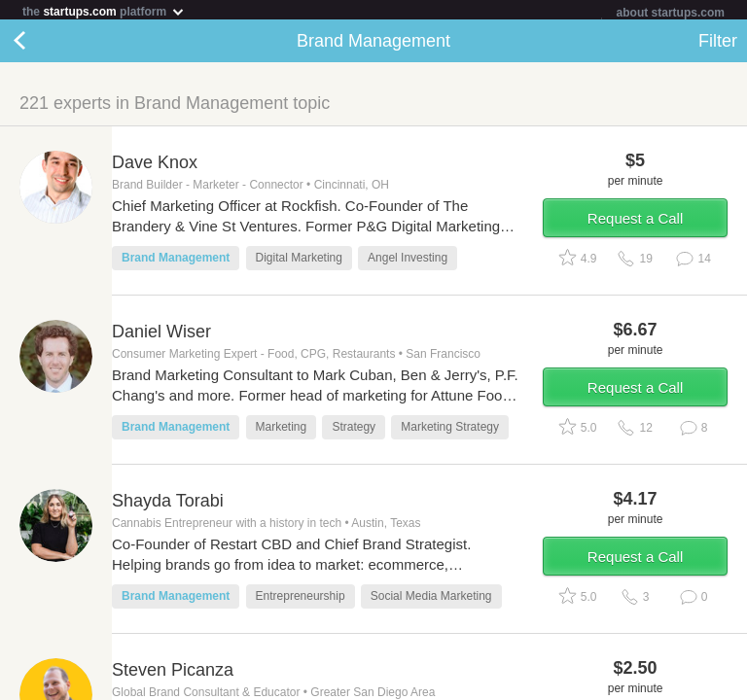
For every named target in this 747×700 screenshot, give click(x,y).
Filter (718, 45)
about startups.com (671, 13)
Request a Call (635, 222)
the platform (104, 11)
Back (39, 45)
